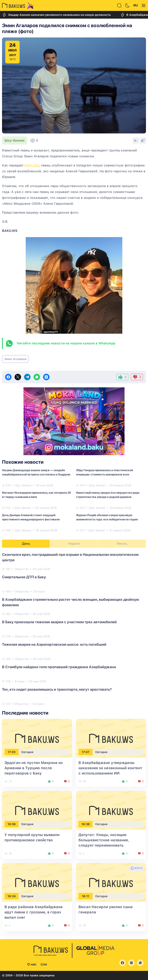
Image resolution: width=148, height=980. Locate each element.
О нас (32, 964)
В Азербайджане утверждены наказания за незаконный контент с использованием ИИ (110, 768)
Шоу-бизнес (15, 140)
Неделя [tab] (74, 544)
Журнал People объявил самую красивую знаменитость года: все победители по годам (107, 517)
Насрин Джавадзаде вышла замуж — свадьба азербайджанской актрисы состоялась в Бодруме (36, 472)
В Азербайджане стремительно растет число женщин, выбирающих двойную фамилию (71, 602)
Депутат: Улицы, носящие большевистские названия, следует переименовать (104, 840)
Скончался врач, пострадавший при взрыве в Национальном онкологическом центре (70, 557)
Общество (22, 569)
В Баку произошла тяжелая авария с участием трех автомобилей (59, 622)
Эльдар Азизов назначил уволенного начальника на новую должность (56, 15)
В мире (20, 681)
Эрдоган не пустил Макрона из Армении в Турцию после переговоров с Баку (34, 768)
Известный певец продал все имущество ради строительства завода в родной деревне (108, 495)
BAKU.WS (32, 165)
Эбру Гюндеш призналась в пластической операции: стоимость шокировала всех (104, 472)
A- (136, 141)
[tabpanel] (74, 629)
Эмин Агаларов (15, 359)
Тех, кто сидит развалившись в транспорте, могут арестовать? (57, 689)
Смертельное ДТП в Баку (24, 577)
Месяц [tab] (122, 544)
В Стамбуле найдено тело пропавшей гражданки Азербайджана (59, 667)
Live (44, 964)
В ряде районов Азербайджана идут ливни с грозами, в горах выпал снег (34, 912)
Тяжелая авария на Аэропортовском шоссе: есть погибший (54, 644)
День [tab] (26, 544)
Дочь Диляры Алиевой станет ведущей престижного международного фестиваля (31, 517)
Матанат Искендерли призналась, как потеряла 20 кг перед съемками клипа (36, 495)
